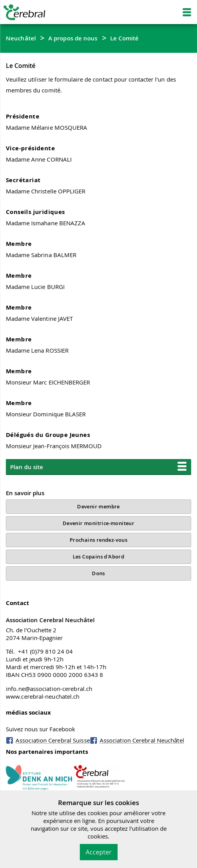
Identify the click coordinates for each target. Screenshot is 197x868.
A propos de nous (73, 38)
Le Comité (125, 38)
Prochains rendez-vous (98, 540)
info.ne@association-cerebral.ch (49, 689)
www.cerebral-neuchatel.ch (43, 696)
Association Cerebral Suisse (53, 740)
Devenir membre (98, 506)
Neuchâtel (21, 38)
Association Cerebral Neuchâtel (142, 740)
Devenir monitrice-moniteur (98, 523)
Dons (98, 573)
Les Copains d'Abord (99, 557)
